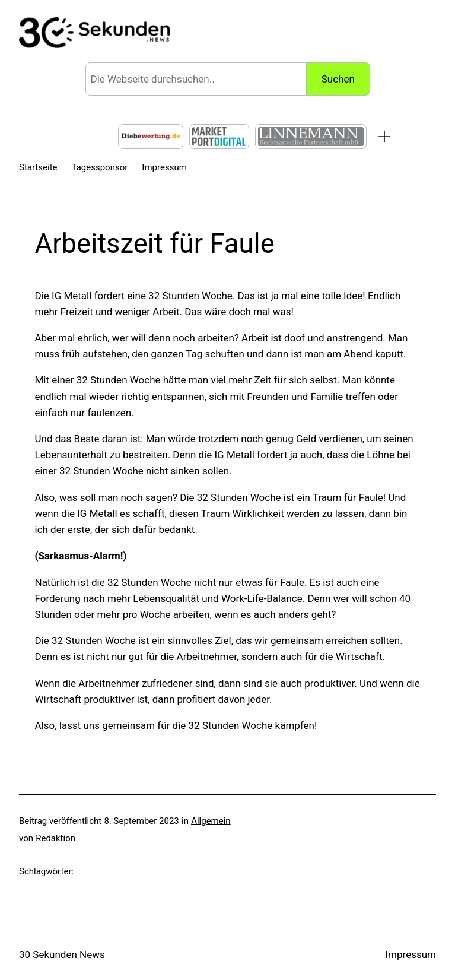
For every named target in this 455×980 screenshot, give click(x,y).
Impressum (411, 954)
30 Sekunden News (62, 954)
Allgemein (211, 821)
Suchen (338, 79)
